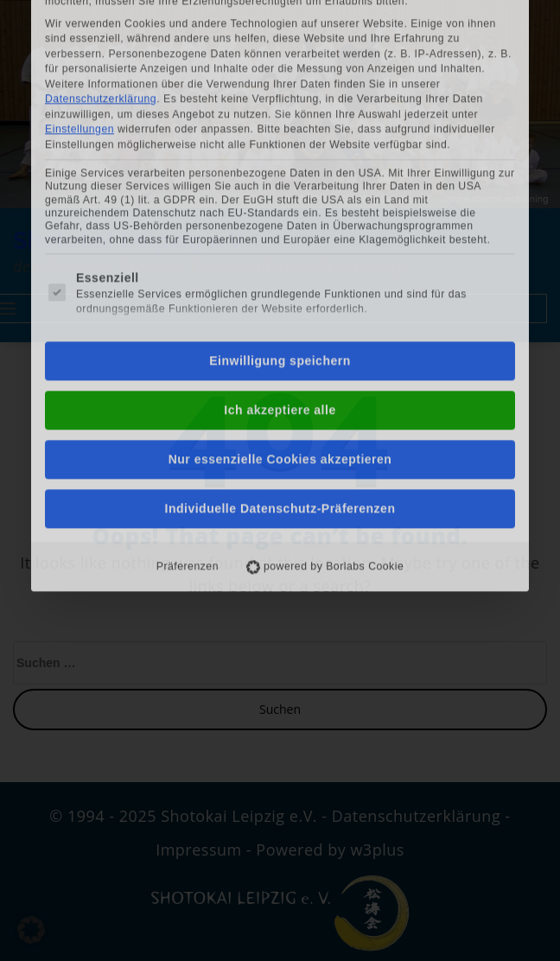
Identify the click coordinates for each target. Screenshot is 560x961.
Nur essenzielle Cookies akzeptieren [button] (280, 317)
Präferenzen (188, 424)
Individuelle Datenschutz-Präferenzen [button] (280, 366)
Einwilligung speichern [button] (280, 219)
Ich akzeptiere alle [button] (280, 268)
